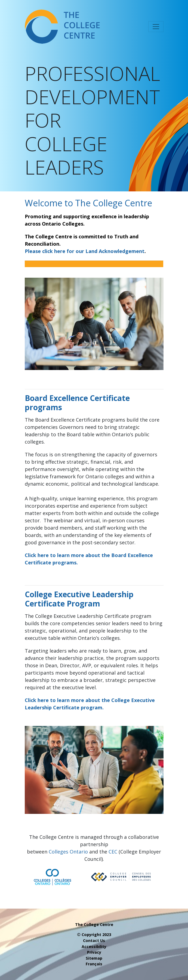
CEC (113, 852)
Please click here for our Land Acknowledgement (85, 251)
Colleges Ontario (68, 852)
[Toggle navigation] (156, 27)
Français (94, 964)
